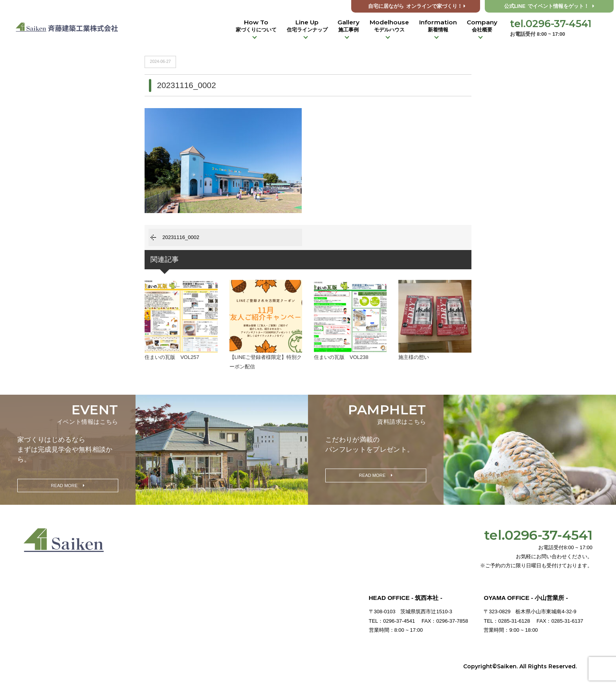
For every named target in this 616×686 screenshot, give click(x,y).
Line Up (307, 26)
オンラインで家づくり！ (417, 6)
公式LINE (549, 6)
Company (482, 26)
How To (256, 26)
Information (438, 26)
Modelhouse (389, 26)
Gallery (348, 26)
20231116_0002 (181, 237)
